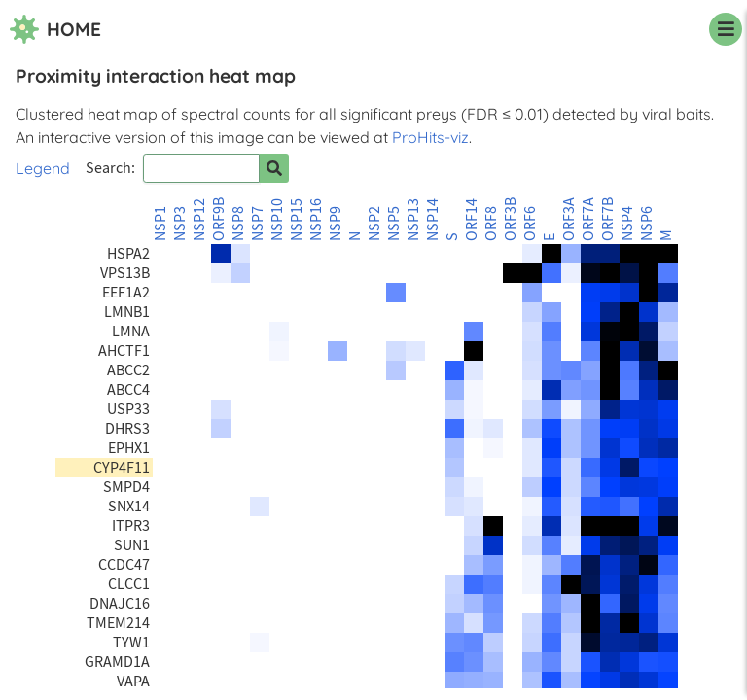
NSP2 (374, 224)
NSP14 (433, 220)
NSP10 (277, 220)
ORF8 (491, 224)
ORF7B (608, 219)
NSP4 (627, 224)
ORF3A (569, 219)
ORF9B (219, 219)
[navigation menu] (726, 29)
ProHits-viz (430, 137)
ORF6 (530, 224)
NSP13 (413, 220)
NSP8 (238, 224)
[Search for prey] (274, 168)
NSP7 (258, 224)
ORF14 (472, 220)
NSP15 (297, 220)
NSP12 (199, 220)
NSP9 (336, 224)
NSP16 (316, 220)
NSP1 (160, 224)
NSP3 (180, 224)
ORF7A (588, 219)
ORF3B (511, 219)
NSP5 (394, 224)
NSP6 (647, 224)
